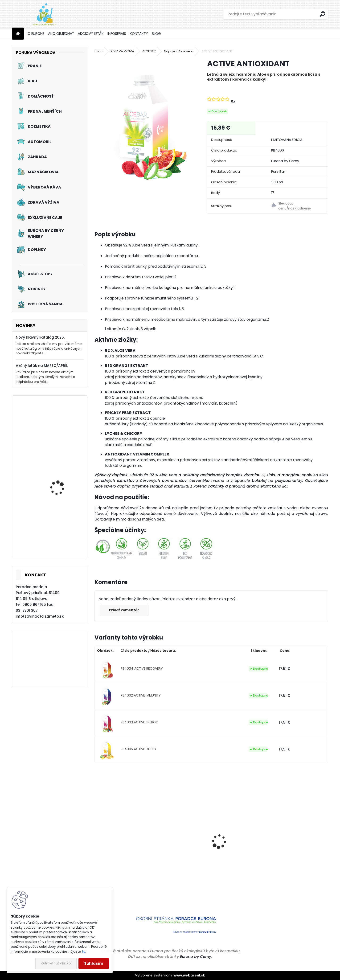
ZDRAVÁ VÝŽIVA (122, 51)
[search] (322, 14)
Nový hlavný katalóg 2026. (40, 337)
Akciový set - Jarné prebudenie (59, 487)
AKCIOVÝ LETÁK (91, 34)
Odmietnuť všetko (56, 963)
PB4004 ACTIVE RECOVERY (142, 669)
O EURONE (36, 34)
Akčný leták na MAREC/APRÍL (42, 366)
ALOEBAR (149, 51)
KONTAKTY (139, 34)
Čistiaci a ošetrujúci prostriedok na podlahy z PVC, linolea (180, 871)
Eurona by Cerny (196, 957)
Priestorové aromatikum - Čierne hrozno (122, 865)
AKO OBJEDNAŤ (61, 34)
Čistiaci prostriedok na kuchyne (237, 867)
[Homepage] (18, 34)
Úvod (98, 51)
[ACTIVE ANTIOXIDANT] (143, 123)
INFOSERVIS (117, 34)
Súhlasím (94, 963)
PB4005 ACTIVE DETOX (138, 749)
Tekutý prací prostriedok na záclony (64, 541)
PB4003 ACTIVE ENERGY (139, 722)
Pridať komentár (124, 610)
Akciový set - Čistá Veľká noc (59, 434)
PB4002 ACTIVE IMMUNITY (141, 695)
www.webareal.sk (189, 975)
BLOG (156, 34)
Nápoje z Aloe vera (179, 51)
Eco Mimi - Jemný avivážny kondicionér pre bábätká (298, 867)
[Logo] (44, 14)
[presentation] (97, 833)
